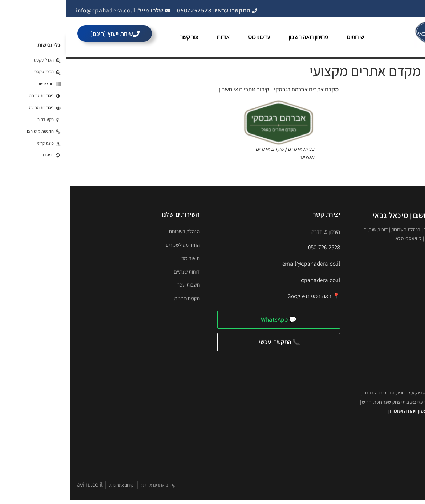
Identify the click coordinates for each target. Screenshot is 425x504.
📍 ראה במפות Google (247, 296)
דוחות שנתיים (120, 272)
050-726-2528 (258, 247)
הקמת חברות (121, 298)
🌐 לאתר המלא (387, 433)
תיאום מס (124, 258)
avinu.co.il (23, 484)
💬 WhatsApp (213, 319)
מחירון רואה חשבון (242, 37)
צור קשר (123, 37)
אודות (157, 37)
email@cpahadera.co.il (245, 264)
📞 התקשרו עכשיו (213, 342)
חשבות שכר (122, 285)
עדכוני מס (193, 37)
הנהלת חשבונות (118, 231)
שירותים (289, 37)
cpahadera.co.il (254, 280)
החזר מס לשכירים (116, 245)
